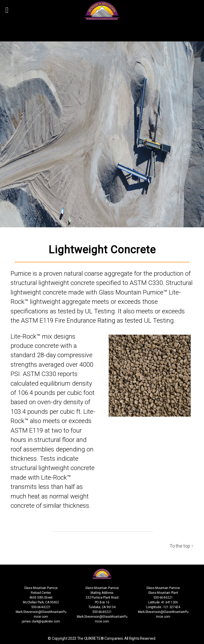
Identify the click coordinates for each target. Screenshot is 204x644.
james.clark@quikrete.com (41, 621)
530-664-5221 (41, 607)
